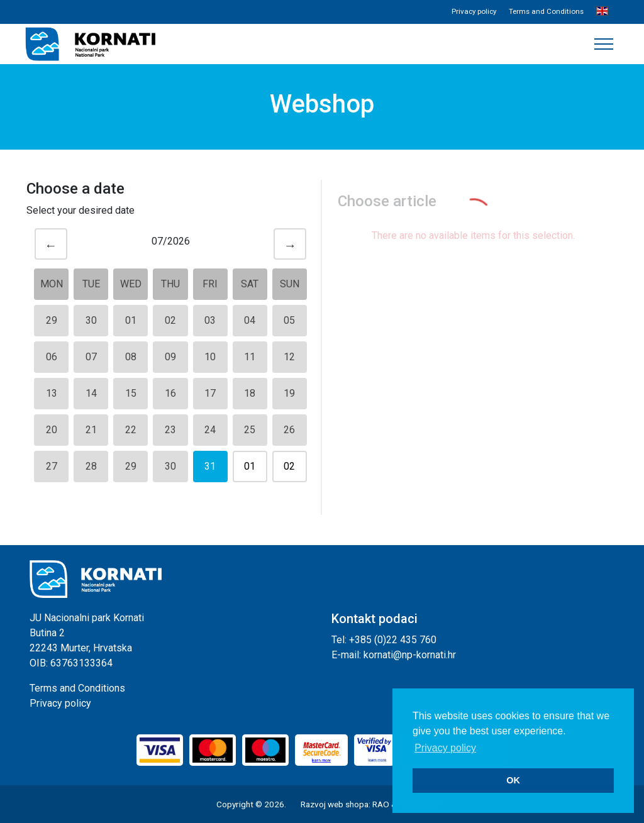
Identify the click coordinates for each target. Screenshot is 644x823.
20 (52, 430)
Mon (52, 284)
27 (52, 466)
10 (210, 357)
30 (91, 320)
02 (170, 320)
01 (131, 320)
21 (91, 430)
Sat (250, 284)
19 (289, 393)
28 (91, 466)
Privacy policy (474, 11)
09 (170, 357)
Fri (210, 284)
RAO (381, 804)
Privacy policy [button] (445, 748)
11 (250, 357)
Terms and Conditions (546, 11)
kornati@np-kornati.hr (410, 655)
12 (289, 357)
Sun (290, 284)
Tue (91, 284)
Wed (131, 284)
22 (131, 430)
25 (250, 430)
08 (131, 357)
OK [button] (513, 780)
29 (52, 320)
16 (170, 393)
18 (250, 393)
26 (289, 430)
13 (52, 393)
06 (52, 357)
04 (250, 320)
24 (210, 430)
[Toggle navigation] (604, 44)
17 (210, 393)
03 (210, 320)
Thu (170, 284)
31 (210, 466)
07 (91, 357)
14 (91, 393)
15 (131, 393)
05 (289, 320)
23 (170, 430)
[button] (602, 12)
